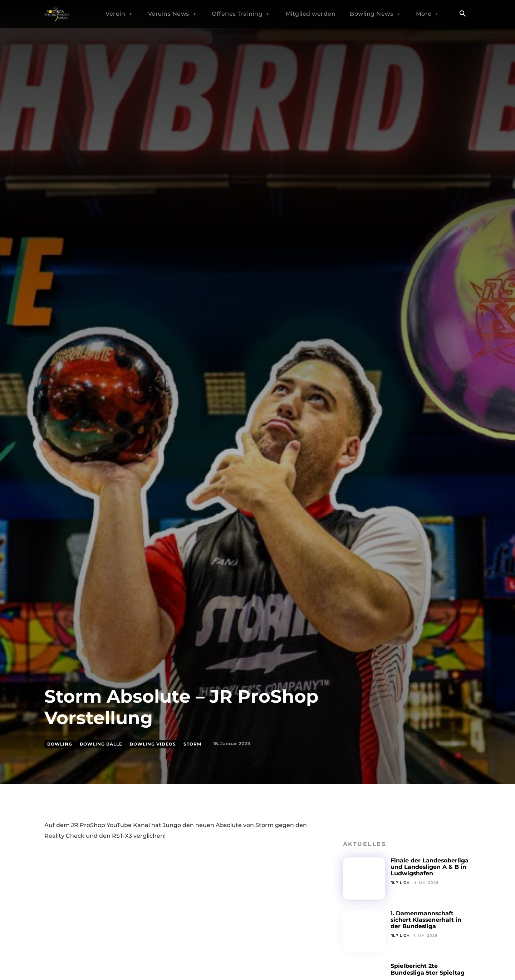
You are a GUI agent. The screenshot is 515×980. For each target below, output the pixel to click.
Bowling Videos (153, 744)
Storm (192, 744)
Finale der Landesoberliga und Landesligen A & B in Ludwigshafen (430, 867)
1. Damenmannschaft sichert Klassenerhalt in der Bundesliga (426, 920)
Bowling (60, 744)
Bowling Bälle (101, 744)
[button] (462, 14)
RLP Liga (400, 883)
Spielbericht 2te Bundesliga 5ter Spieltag (428, 969)
